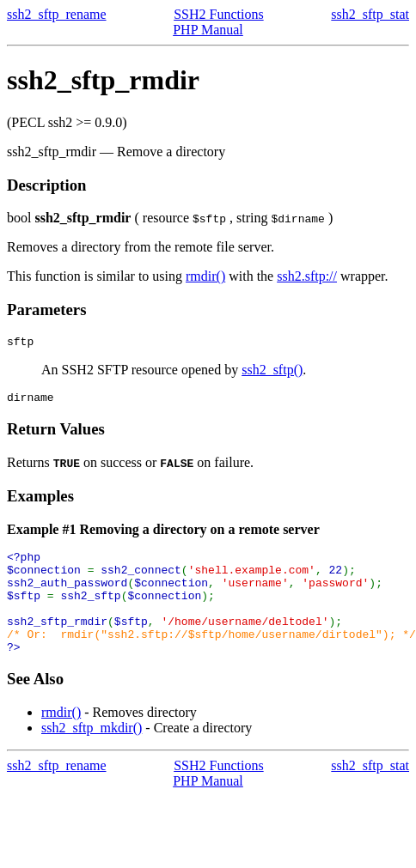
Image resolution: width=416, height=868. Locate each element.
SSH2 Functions (218, 14)
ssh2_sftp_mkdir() (92, 753)
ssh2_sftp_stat (370, 14)
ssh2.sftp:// (307, 276)
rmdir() (205, 276)
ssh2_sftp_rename (57, 14)
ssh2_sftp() (272, 372)
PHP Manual (208, 30)
